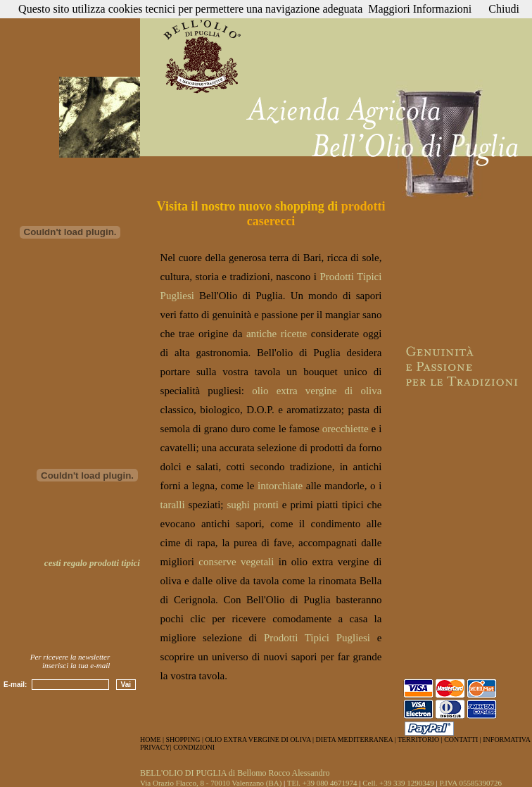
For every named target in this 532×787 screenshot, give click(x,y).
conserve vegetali (236, 562)
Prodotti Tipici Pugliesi (317, 638)
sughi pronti (253, 505)
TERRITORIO (418, 739)
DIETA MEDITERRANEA (355, 739)
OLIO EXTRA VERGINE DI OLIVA (258, 739)
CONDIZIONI (194, 747)
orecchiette (346, 429)
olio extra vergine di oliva (317, 391)
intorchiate (280, 486)
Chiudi (504, 9)
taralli (173, 505)
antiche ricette (277, 334)
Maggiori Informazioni (420, 9)
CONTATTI (461, 739)
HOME (150, 739)
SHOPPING (183, 739)
